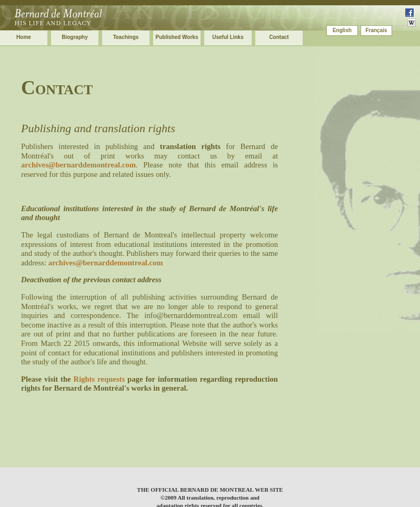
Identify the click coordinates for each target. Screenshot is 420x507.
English (342, 30)
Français (376, 30)
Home (24, 37)
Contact (279, 37)
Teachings (126, 37)
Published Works (177, 37)
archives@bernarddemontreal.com (78, 165)
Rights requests (99, 379)
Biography (74, 37)
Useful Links (228, 37)
